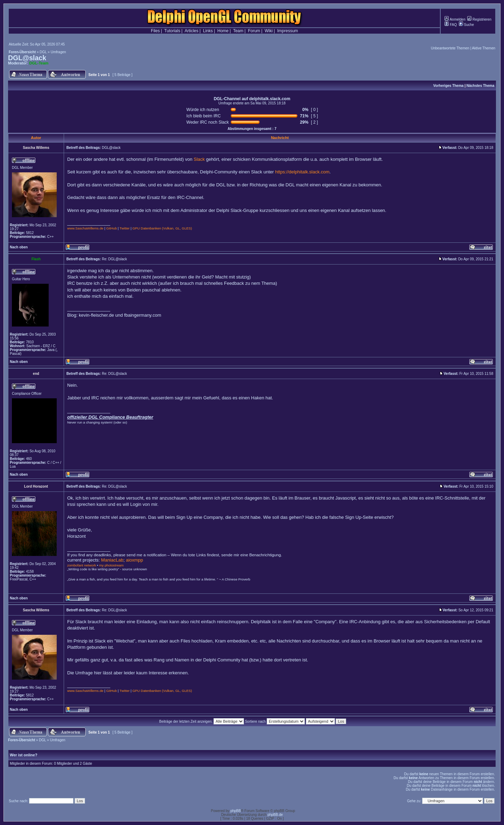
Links (208, 31)
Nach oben (19, 247)
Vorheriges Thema (449, 86)
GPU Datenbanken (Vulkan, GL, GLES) (162, 228)
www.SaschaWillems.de (85, 228)
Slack (199, 159)
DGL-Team (39, 63)
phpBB (236, 811)
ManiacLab (112, 560)
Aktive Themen (484, 48)
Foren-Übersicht (22, 52)
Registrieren (479, 19)
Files (155, 31)
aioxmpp (135, 560)
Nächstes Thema (480, 86)
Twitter (125, 228)
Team (238, 31)
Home (223, 31)
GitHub (111, 228)
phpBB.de (275, 815)
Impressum (288, 31)
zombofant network (82, 565)
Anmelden (455, 19)
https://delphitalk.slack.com (302, 172)
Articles (191, 31)
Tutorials (172, 31)
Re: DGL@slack (114, 259)
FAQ (451, 25)
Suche (466, 25)
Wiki (269, 31)
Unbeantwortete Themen (450, 48)
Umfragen (58, 52)
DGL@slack (27, 58)
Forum (254, 31)
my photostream (111, 565)
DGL (43, 52)
